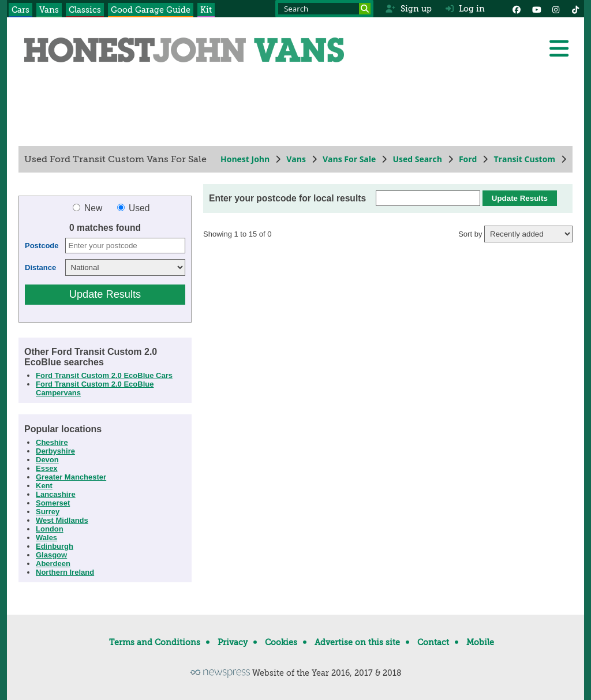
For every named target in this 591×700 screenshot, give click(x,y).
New (89, 208)
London (50, 529)
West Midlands (62, 520)
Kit (206, 10)
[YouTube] (536, 9)
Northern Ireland (65, 572)
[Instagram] (556, 9)
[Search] (365, 9)
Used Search (417, 159)
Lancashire (56, 494)
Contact (433, 642)
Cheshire (52, 442)
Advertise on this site (357, 642)
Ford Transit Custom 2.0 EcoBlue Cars (104, 375)
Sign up (408, 9)
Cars (20, 10)
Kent (44, 486)
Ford (468, 159)
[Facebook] (517, 9)
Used (134, 208)
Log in (465, 9)
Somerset (53, 503)
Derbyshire (55, 451)
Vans (49, 10)
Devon (47, 460)
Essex (47, 468)
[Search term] (324, 9)
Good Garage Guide (151, 10)
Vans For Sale (349, 159)
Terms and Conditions (155, 642)
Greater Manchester (71, 477)
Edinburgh (55, 546)
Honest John (245, 159)
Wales (46, 538)
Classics (85, 10)
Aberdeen (53, 564)
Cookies (281, 642)
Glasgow (51, 555)
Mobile (480, 642)
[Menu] (559, 48)
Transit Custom (524, 159)
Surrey (48, 512)
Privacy (233, 642)
